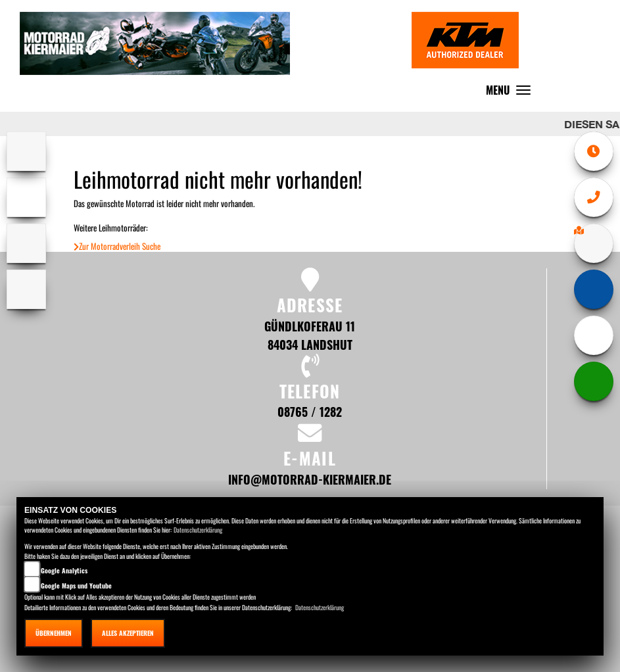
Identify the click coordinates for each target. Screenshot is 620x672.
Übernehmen (54, 633)
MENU (512, 93)
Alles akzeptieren (128, 633)
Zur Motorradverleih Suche (117, 246)
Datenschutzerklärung (198, 530)
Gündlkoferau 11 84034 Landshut (310, 335)
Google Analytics (64, 570)
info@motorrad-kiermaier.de (310, 479)
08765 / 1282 (310, 411)
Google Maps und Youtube (76, 586)
